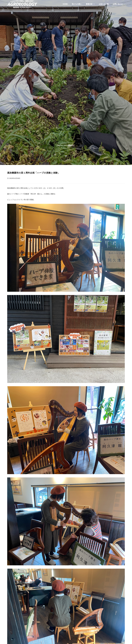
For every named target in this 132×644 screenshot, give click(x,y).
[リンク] (22, 4)
